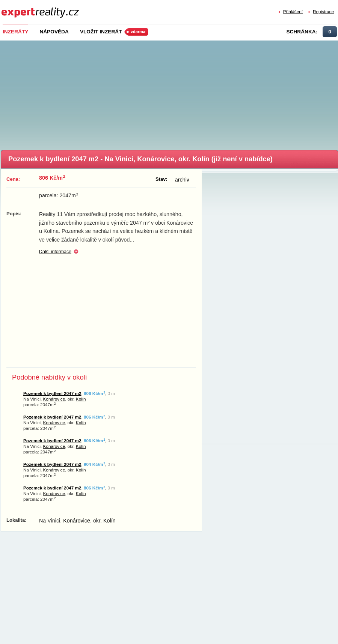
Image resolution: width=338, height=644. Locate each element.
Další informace (55, 252)
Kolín (81, 399)
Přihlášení (293, 11)
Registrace (323, 11)
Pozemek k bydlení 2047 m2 (52, 393)
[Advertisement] (170, 93)
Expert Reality (15, 8)
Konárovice (54, 399)
